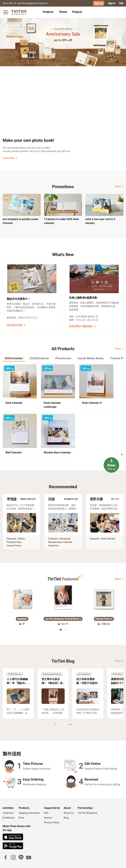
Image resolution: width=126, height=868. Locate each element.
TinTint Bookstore (87, 803)
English (117, 863)
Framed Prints (14, 532)
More (119, 186)
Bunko (21, 528)
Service (48, 807)
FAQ (121, 3)
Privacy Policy (52, 812)
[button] (22, 589)
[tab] (48, 12)
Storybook (65, 528)
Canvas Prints (14, 535)
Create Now (10, 158)
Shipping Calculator (29, 803)
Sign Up (99, 3)
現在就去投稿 (16, 325)
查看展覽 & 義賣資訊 (83, 326)
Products (48, 12)
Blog (66, 807)
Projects (77, 12)
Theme (63, 12)
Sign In (112, 3)
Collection (8, 803)
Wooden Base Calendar (60, 532)
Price (21, 807)
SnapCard (53, 535)
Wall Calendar (108, 528)
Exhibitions (9, 807)
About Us (69, 803)
